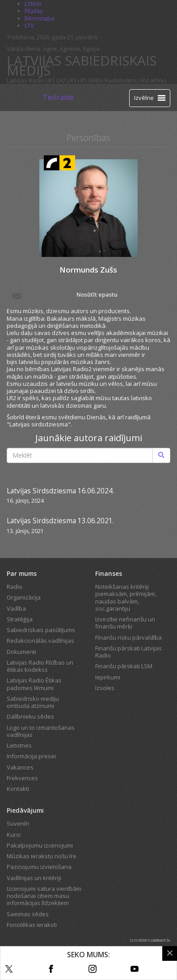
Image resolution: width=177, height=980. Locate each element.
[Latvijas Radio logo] (23, 97)
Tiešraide (58, 97)
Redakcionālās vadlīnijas (40, 641)
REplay (34, 11)
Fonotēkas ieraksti (32, 925)
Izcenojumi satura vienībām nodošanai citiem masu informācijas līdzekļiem (44, 896)
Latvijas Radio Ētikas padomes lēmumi (34, 684)
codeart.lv (161, 940)
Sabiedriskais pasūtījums (41, 630)
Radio (15, 587)
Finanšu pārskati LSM (124, 666)
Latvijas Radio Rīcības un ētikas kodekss (40, 666)
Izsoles (105, 688)
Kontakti (18, 789)
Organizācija (24, 597)
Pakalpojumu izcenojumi (40, 845)
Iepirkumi (108, 677)
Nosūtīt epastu (64, 295)
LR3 (72, 80)
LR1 (50, 80)
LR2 (61, 80)
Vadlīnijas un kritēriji (34, 878)
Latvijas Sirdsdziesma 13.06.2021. (60, 521)
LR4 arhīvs (153, 80)
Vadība (16, 608)
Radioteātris (121, 80)
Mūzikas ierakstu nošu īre (42, 856)
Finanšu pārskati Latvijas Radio (129, 652)
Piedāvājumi (25, 810)
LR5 (82, 80)
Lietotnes (19, 745)
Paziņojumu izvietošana (39, 867)
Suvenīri (18, 823)
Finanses (109, 573)
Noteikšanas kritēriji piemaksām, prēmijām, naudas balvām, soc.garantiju (126, 598)
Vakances (20, 767)
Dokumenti (21, 652)
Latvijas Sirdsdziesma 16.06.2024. (60, 491)
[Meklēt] (161, 455)
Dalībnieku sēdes (30, 716)
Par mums (22, 573)
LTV (29, 25)
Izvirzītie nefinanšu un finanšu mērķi (125, 623)
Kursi (14, 835)
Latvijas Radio (25, 80)
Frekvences (22, 778)
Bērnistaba (40, 18)
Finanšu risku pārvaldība (129, 637)
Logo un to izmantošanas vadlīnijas (41, 731)
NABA (96, 80)
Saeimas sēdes (28, 914)
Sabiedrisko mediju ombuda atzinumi (33, 702)
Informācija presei (31, 756)
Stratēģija (20, 619)
